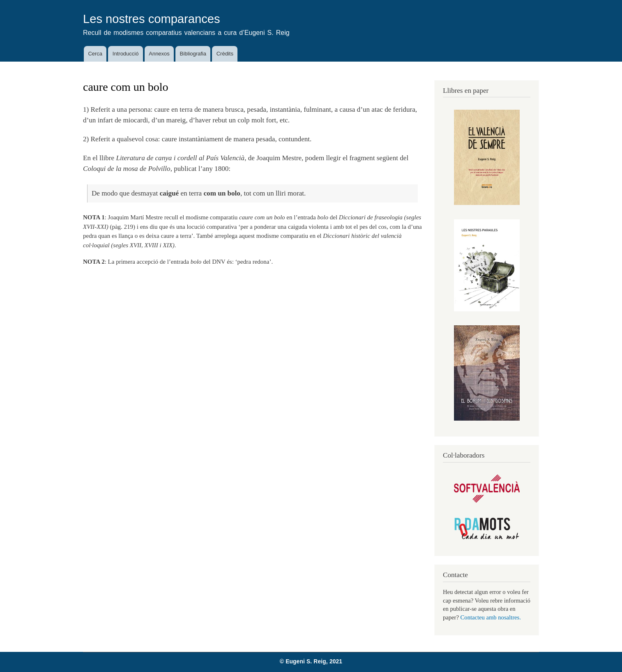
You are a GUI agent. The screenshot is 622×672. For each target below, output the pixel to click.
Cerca (95, 54)
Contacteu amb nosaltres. (491, 617)
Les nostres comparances (152, 19)
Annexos (159, 54)
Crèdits (225, 54)
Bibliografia (193, 54)
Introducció (126, 54)
